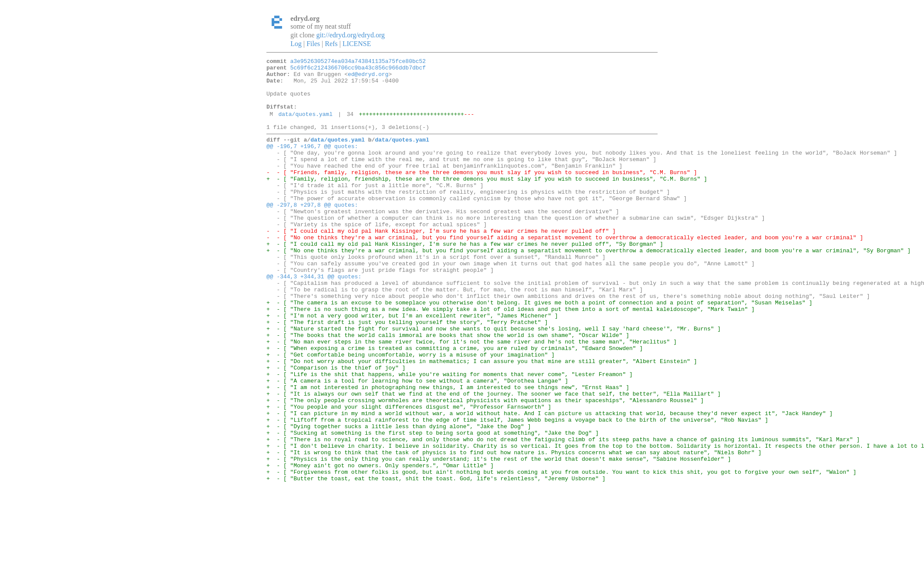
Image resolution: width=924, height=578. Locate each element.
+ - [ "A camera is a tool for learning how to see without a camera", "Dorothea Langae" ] (417, 443)
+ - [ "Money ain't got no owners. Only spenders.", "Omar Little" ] (380, 545)
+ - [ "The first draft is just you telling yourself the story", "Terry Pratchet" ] (407, 373)
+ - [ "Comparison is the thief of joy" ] (336, 427)
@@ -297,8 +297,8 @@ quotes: (312, 232)
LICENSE (357, 44)
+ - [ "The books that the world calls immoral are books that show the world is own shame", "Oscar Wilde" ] (448, 388)
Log (296, 44)
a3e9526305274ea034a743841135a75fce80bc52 (358, 62)
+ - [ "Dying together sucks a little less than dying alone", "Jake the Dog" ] (399, 498)
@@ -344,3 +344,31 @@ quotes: (314, 318)
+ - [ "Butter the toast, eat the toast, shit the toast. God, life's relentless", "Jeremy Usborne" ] (436, 560)
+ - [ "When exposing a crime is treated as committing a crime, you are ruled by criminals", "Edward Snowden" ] (455, 404)
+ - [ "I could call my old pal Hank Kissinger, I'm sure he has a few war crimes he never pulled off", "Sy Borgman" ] (465, 279)
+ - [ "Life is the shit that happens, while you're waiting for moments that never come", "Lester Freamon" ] (449, 435)
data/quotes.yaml (305, 126)
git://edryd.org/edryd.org (351, 35)
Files (313, 44)
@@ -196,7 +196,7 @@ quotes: (312, 162)
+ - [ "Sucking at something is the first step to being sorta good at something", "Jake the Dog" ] (432, 505)
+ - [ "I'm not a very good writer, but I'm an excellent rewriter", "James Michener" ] (412, 365)
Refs (331, 44)
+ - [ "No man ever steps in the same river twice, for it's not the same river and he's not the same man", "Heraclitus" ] (472, 396)
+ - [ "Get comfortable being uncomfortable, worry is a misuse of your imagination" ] (410, 412)
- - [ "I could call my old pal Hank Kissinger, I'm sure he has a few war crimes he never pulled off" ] (441, 263)
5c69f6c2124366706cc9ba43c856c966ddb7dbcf (358, 70)
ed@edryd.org (368, 78)
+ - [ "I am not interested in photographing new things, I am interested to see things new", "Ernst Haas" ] (448, 451)
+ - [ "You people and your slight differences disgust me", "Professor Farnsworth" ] (409, 474)
